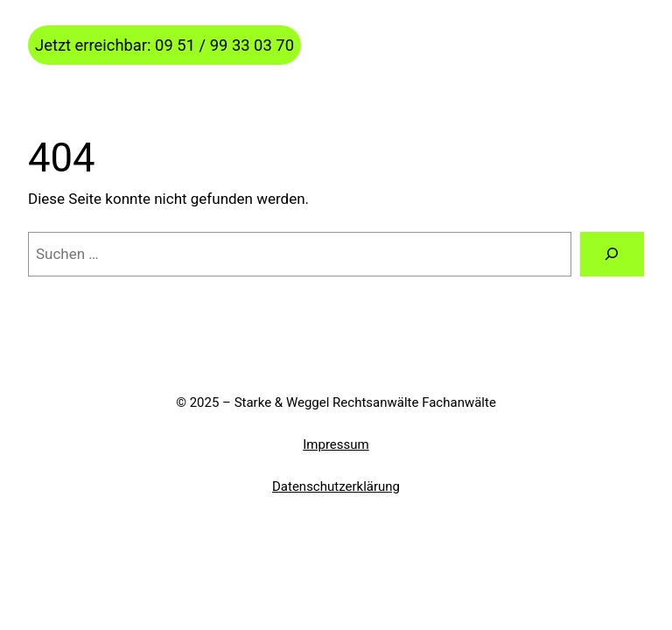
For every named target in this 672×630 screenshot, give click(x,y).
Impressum (336, 444)
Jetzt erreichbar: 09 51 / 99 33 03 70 (164, 45)
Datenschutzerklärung (336, 486)
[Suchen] (612, 254)
